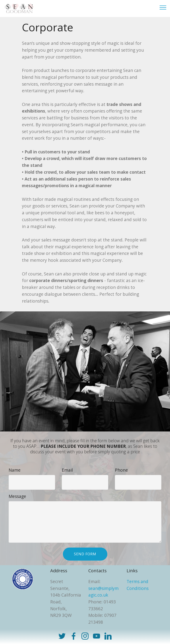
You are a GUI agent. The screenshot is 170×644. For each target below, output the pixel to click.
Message (17, 496)
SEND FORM (85, 554)
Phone (121, 470)
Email (67, 470)
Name (15, 470)
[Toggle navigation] (163, 7)
